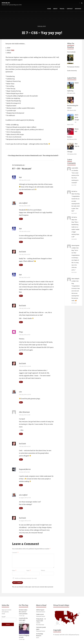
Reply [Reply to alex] (21, 402)
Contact (66, 3)
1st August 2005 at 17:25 (25, 497)
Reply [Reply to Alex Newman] (21, 433)
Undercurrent (40, 614)
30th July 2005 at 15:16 (25, 308)
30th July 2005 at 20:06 (25, 366)
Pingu (21, 332)
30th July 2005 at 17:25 (25, 334)
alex (21, 391)
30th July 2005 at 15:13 (25, 254)
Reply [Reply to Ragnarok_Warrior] (21, 484)
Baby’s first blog (76, 194)
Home (46, 3)
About (52, 3)
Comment (15, 552)
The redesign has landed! (50, 156)
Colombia (75, 170)
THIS (13, 51)
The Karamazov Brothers (73, 67)
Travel (58, 3)
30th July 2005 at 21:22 (25, 446)
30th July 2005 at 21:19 (25, 414)
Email (29, 570)
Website (43, 570)
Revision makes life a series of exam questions (23, 611)
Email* (7, 618)
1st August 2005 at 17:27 (25, 520)
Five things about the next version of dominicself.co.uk (25, 156)
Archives (74, 3)
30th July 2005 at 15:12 (25, 231)
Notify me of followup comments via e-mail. (25, 577)
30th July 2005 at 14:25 (25, 180)
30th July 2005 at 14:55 (25, 206)
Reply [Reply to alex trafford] (21, 219)
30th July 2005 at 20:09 (25, 394)
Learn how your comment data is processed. (42, 586)
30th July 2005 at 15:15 (25, 277)
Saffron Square (40, 609)
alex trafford (24, 203)
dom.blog (6, 2)
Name (14, 570)
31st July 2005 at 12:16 (24, 471)
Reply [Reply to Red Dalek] (21, 265)
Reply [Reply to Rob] (21, 193)
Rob (21, 178)
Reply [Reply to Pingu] (21, 353)
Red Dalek (23, 252)
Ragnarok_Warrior (26, 469)
